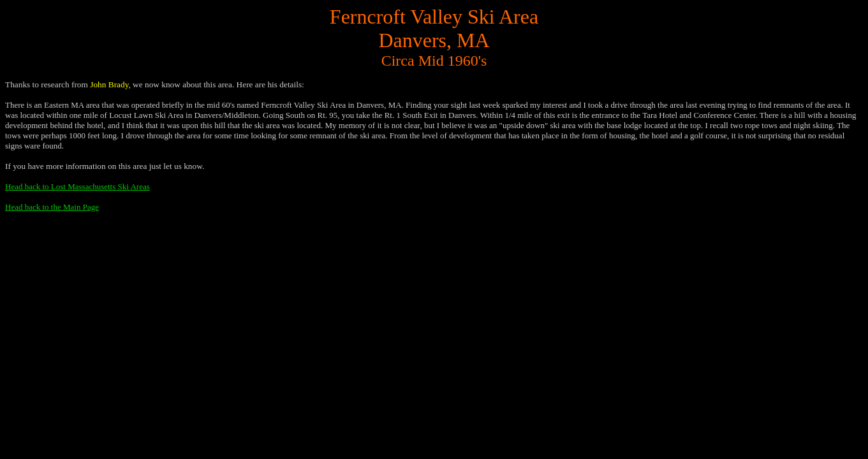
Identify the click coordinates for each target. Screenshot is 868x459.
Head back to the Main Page (52, 207)
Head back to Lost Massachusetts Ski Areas (77, 186)
